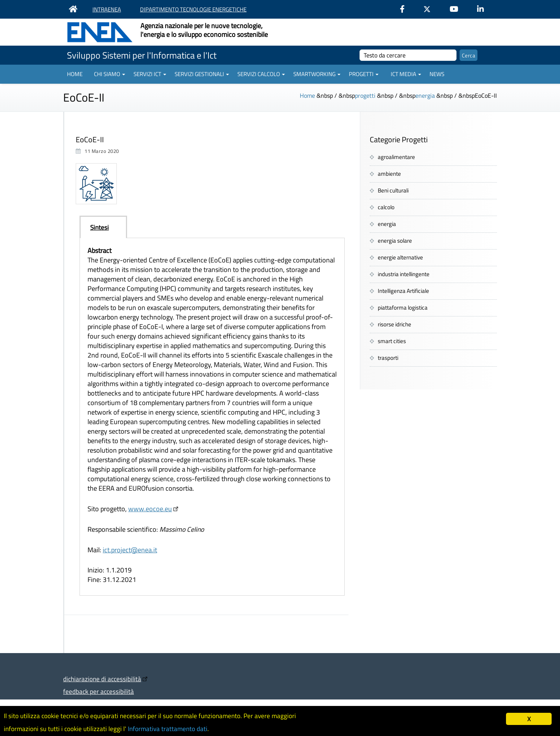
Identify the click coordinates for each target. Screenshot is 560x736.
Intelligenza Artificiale (403, 291)
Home (75, 74)
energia (425, 95)
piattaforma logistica (403, 308)
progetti (365, 95)
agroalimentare (396, 157)
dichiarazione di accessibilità (102, 679)
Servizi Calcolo (261, 74)
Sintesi (99, 227)
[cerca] (408, 55)
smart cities (392, 341)
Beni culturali (393, 190)
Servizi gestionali (202, 74)
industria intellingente (404, 274)
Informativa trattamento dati (168, 729)
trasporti (388, 358)
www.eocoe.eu (150, 509)
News (437, 74)
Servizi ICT (150, 74)
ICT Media (406, 74)
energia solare (395, 241)
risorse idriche (395, 324)
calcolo (386, 207)
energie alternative (400, 257)
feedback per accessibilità (99, 691)
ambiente (389, 174)
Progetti (364, 74)
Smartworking (317, 74)
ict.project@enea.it (130, 550)
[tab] (103, 227)
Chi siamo (110, 74)
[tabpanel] (212, 417)
